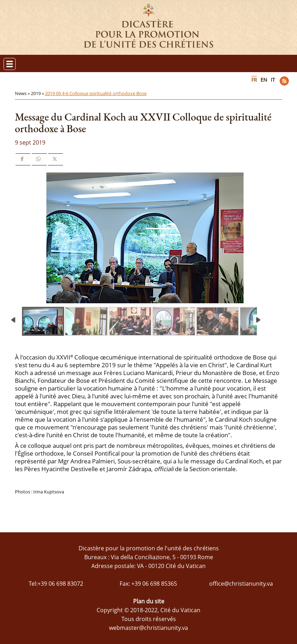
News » (23, 93)
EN (264, 80)
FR (254, 80)
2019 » (38, 93)
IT (273, 80)
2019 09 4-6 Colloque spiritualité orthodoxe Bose (96, 93)
